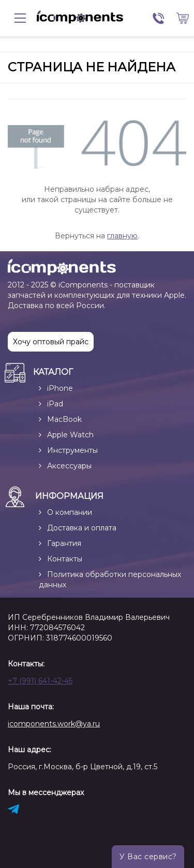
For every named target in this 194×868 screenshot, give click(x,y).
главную (122, 236)
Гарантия (64, 543)
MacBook (64, 419)
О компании (70, 512)
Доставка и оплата (82, 528)
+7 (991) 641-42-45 (40, 681)
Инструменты (72, 450)
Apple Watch (70, 435)
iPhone (60, 388)
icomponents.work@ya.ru (54, 724)
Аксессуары (69, 466)
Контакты (65, 559)
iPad (55, 404)
